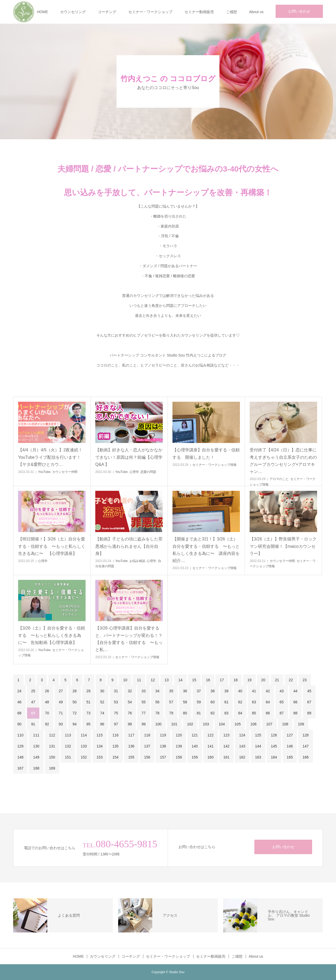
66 (296, 702)
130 (36, 746)
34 (157, 691)
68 (19, 713)
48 (47, 702)
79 (171, 713)
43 (282, 691)
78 (157, 713)
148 (20, 757)
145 (274, 746)
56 (157, 702)
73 (88, 713)
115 (100, 735)
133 (84, 746)
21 (277, 680)
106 (253, 724)
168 (36, 768)
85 (254, 713)
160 (210, 757)
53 (116, 702)
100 (158, 724)
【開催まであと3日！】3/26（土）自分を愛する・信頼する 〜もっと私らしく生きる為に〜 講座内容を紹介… (206, 550)
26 (47, 691)
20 (263, 680)
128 (305, 735)
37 (199, 691)
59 (199, 702)
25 (33, 691)
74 (102, 713)
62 (240, 702)
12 (153, 680)
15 (194, 680)
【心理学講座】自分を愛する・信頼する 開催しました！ (206, 453)
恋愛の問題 (148, 472)
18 (236, 680)
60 (213, 702)
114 (84, 735)
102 (190, 724)
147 (305, 746)
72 (75, 713)
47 (33, 702)
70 (47, 713)
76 (130, 713)
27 (61, 691)
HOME (43, 12)
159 (195, 757)
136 (131, 746)
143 (242, 746)
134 (100, 746)
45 (309, 691)
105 (238, 724)
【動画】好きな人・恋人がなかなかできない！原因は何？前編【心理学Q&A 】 (129, 457)
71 (61, 713)
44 (296, 691)
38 (213, 691)
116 (115, 735)
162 (242, 757)
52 (102, 702)
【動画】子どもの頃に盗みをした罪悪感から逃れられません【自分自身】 (129, 546)
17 (222, 680)
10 (125, 680)
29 (88, 691)
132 (68, 746)
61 (227, 702)
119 (163, 735)
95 (88, 724)
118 (147, 735)
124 (242, 735)
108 (285, 724)
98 (130, 724)
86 (268, 713)
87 (282, 713)
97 (116, 724)
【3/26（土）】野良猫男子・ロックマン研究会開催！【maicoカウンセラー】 (283, 546)
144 (258, 746)
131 (52, 746)
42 (268, 691)
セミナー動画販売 (199, 12)
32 (130, 691)
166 (305, 757)
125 (258, 735)
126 (274, 735)
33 (144, 691)
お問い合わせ (299, 11)
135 (115, 746)
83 (227, 713)
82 (213, 713)
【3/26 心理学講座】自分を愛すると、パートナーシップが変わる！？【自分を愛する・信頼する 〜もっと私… (129, 639)
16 (208, 680)
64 (268, 702)
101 (174, 724)
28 (75, 691)
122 (210, 735)
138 (163, 746)
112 (52, 735)
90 (19, 724)
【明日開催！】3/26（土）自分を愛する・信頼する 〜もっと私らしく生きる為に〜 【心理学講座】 (52, 546)
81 (199, 713)
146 (290, 746)
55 (144, 702)
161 (226, 757)
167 (20, 768)
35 (171, 691)
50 (75, 702)
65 (282, 702)
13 (167, 680)
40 (240, 691)
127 (290, 735)
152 (84, 757)
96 (102, 724)
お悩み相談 (137, 561)
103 (206, 724)
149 (36, 757)
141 (210, 746)
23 (305, 680)
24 (19, 691)
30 (102, 691)
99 (144, 724)
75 (116, 713)
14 (180, 680)
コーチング (107, 12)
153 (100, 757)
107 (269, 724)
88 (296, 713)
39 (227, 691)
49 (61, 702)
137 (147, 746)
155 (131, 757)
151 (68, 757)
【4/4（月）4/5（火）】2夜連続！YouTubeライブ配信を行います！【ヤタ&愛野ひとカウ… (50, 457)
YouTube (44, 472)
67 (309, 702)
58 (185, 702)
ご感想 (232, 12)
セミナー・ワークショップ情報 (214, 465)
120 (179, 735)
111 (36, 735)
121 (195, 735)
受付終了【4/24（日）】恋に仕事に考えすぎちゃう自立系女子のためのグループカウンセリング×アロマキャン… (283, 461)
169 (52, 768)
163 (258, 757)
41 (254, 691)
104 (222, 724)
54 (130, 702)
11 (139, 680)
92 (47, 724)
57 (171, 702)
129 (20, 746)
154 (115, 757)
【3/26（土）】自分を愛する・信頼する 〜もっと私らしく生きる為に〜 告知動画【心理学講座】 (52, 635)
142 (226, 746)
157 (163, 757)
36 (185, 691)
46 (19, 702)
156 (147, 757)
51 (88, 702)
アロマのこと (279, 479)
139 (179, 746)
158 (179, 757)
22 (291, 680)
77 (144, 713)
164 (274, 757)
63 (254, 702)
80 (185, 713)
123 (226, 735)
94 (75, 724)
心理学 (134, 472)
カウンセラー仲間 (65, 472)
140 (195, 746)
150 (52, 757)
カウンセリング (73, 12)
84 (240, 713)
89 (309, 713)
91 (33, 724)
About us (256, 12)
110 (20, 735)
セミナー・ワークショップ (150, 12)
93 (61, 724)
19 (249, 680)
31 (116, 691)
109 (301, 724)
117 (131, 735)
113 (68, 735)
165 (290, 757)
